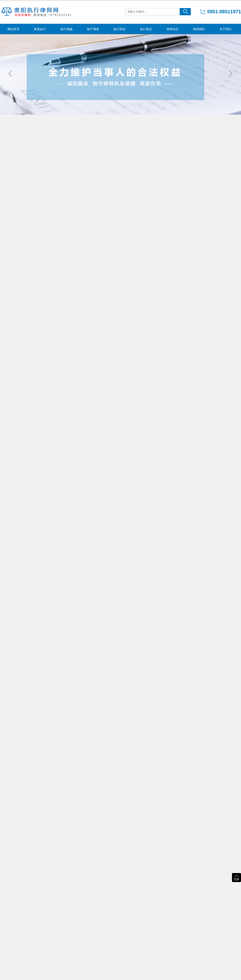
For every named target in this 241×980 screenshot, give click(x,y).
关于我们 (226, 29)
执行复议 (146, 29)
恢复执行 (40, 29)
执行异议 (119, 29)
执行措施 (66, 29)
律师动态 (173, 29)
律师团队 (199, 29)
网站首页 (13, 29)
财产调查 (93, 29)
